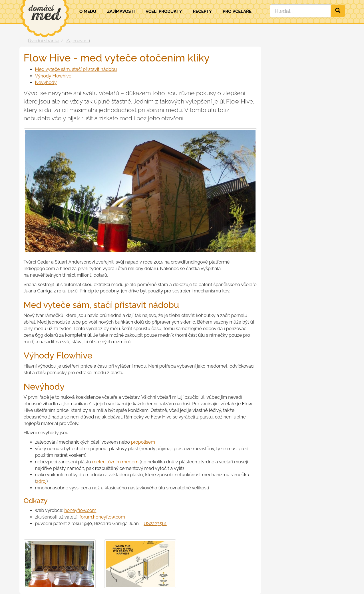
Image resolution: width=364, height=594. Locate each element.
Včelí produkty (164, 11)
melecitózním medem (115, 462)
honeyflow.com (80, 510)
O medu (88, 11)
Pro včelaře (237, 11)
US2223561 (155, 524)
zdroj (41, 481)
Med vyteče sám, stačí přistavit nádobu (76, 69)
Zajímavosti (121, 11)
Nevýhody (46, 82)
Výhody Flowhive (53, 76)
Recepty (202, 11)
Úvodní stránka (44, 41)
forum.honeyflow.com (102, 517)
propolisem (143, 442)
